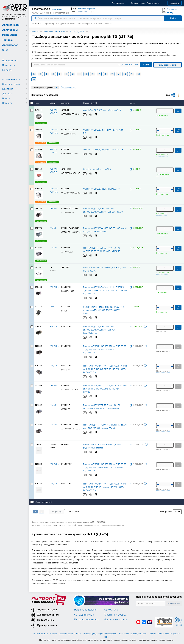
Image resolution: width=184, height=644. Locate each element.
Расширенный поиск (167, 65)
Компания (8, 89)
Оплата (6, 98)
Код (37, 103)
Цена (132, 103)
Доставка (7, 93)
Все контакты (57, 10)
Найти (146, 65)
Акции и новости (11, 79)
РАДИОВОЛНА (54, 287)
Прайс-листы (9, 65)
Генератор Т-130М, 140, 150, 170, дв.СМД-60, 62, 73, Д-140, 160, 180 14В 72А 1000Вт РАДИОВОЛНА (105, 349)
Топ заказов (41, 143)
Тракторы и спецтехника (54, 31)
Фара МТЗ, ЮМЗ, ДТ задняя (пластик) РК (102, 110)
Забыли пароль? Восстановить (146, 3)
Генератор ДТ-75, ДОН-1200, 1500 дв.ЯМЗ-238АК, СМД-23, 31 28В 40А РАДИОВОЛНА (99, 330)
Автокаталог (10, 45)
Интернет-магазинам (87, 619)
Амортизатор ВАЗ (51, 24)
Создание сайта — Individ (70, 634)
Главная (35, 31)
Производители (10, 60)
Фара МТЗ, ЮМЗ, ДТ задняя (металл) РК (102, 189)
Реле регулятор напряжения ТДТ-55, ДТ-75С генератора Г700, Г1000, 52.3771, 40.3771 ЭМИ (103, 310)
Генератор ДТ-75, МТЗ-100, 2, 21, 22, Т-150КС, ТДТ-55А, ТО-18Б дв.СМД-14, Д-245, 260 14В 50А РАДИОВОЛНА (105, 290)
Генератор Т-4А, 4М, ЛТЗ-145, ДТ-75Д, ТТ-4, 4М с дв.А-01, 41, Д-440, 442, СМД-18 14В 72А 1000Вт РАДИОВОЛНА (105, 369)
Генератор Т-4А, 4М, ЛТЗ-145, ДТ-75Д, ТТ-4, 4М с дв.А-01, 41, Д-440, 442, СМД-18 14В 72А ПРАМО (105, 389)
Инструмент (10, 35)
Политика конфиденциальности (132, 634)
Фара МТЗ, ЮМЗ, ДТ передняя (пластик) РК (103, 149)
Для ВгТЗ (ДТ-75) (77, 31)
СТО (5, 50)
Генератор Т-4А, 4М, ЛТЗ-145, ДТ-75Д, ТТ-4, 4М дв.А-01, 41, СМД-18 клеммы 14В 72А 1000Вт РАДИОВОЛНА (104, 487)
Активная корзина (86, 9)
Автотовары (10, 30)
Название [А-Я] (90, 103)
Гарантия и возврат (116, 615)
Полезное (7, 103)
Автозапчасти (11, 25)
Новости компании (115, 619)
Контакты (7, 70)
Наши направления (86, 610)
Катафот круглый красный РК (97, 169)
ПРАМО (53, 208)
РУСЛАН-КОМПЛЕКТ (54, 112)
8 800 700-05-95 (43, 603)
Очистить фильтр (68, 87)
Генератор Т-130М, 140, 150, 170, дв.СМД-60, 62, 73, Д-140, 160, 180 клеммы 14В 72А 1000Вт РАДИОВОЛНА (105, 467)
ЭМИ (52, 307)
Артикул (65, 103)
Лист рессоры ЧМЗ (86, 24)
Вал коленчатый (104, 24)
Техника (7, 40)
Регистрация (118, 3)
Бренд (53, 103)
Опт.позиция (41, 123)
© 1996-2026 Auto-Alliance (45, 634)
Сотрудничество (11, 84)
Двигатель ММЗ (68, 24)
